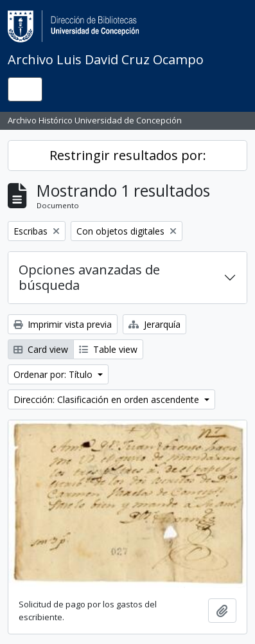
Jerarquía (154, 324)
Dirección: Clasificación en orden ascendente (108, 399)
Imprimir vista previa (63, 324)
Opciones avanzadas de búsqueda (89, 277)
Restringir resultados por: (128, 155)
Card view (41, 349)
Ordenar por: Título (54, 374)
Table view (108, 349)
